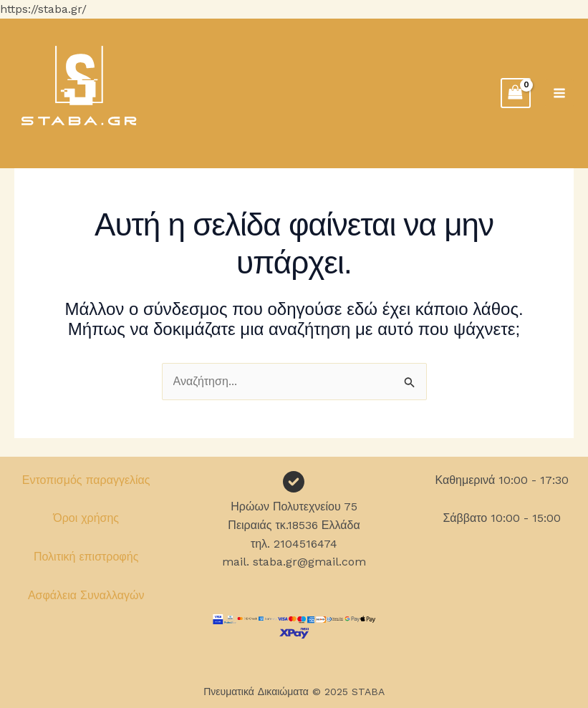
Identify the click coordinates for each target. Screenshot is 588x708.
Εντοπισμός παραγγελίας (86, 480)
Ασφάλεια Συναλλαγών (86, 595)
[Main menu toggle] (559, 93)
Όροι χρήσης (86, 518)
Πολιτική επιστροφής (86, 557)
